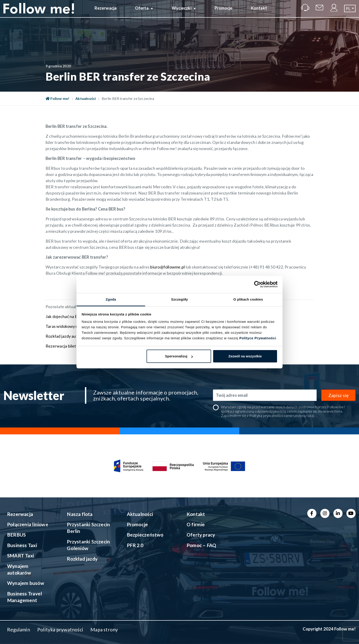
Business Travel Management (24, 597)
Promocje (224, 12)
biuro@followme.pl (168, 267)
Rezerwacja (106, 12)
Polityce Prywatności (258, 338)
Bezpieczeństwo (145, 535)
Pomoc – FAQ (201, 545)
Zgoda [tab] (111, 299)
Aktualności (86, 98)
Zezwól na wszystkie (245, 356)
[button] (350, 12)
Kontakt (259, 12)
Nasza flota (80, 514)
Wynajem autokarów (19, 569)
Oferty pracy (201, 535)
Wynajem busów (26, 583)
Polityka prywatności (60, 629)
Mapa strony (104, 629)
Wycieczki (182, 12)
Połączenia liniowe (28, 524)
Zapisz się (338, 395)
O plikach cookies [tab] (248, 299)
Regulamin (19, 629)
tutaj (310, 415)
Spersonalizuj (179, 356)
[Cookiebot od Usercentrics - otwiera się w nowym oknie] (257, 284)
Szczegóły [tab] (179, 299)
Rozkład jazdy (82, 559)
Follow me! (58, 98)
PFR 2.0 (135, 545)
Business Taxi (22, 545)
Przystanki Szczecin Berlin (88, 528)
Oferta (142, 12)
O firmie (196, 524)
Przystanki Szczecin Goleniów (88, 545)
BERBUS (16, 535)
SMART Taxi (20, 555)
